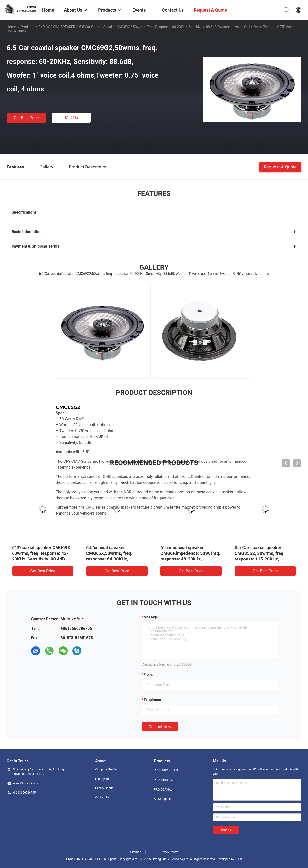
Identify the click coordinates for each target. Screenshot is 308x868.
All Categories (163, 799)
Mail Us (71, 118)
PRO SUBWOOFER (166, 770)
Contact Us (102, 798)
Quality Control (105, 788)
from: (148, 675)
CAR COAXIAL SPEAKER (57, 27)
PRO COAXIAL (163, 790)
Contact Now (160, 727)
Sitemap (136, 852)
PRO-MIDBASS (164, 780)
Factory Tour (103, 779)
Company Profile (106, 770)
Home (11, 27)
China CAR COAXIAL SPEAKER (86, 859)
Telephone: (152, 700)
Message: (151, 617)
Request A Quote (280, 167)
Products (28, 27)
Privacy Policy (169, 852)
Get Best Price (26, 118)
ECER (238, 859)
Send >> (226, 830)
